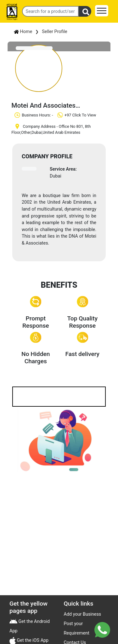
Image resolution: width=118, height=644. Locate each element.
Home (23, 32)
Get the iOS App (32, 640)
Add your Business (83, 614)
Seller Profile (54, 32)
